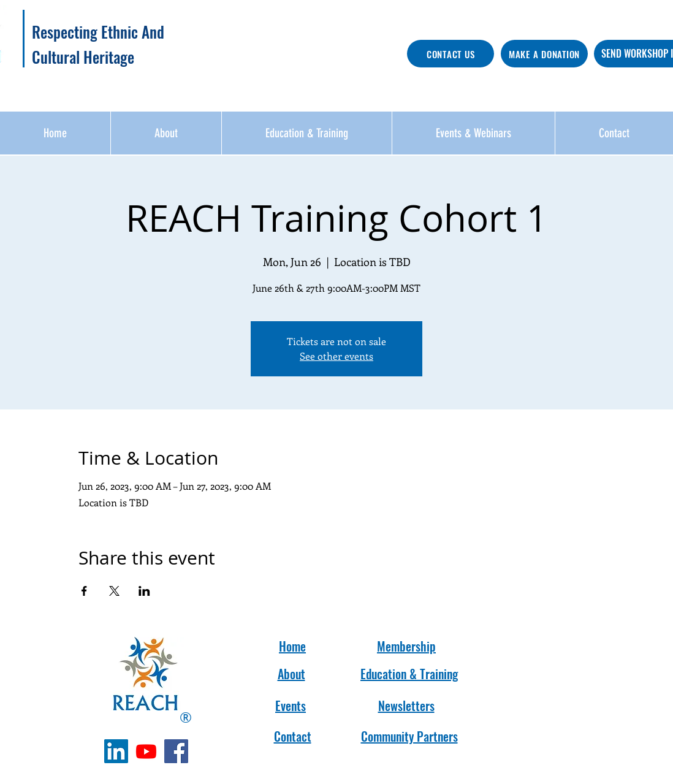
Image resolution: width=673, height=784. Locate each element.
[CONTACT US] (451, 54)
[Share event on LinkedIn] (144, 591)
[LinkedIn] (116, 751)
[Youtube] (146, 751)
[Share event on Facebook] (84, 591)
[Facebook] (176, 751)
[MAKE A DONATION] (544, 54)
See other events (336, 356)
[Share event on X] (114, 591)
